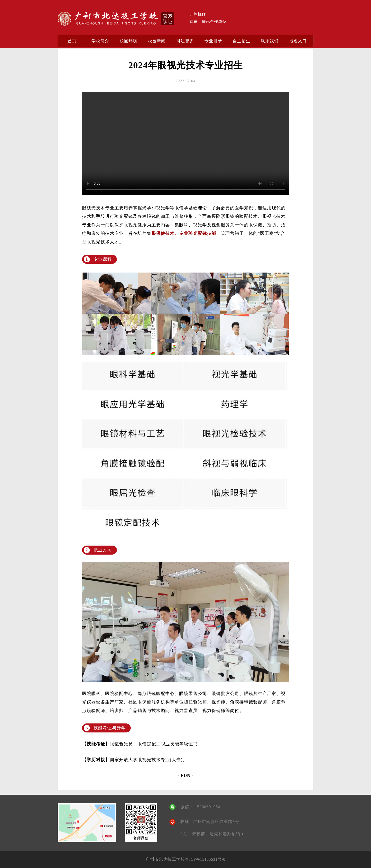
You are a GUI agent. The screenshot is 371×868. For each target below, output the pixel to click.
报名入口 (298, 41)
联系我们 (270, 41)
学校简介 (100, 41)
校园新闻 (157, 41)
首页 (72, 41)
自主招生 (241, 41)
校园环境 (129, 41)
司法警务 (185, 41)
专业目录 (213, 41)
